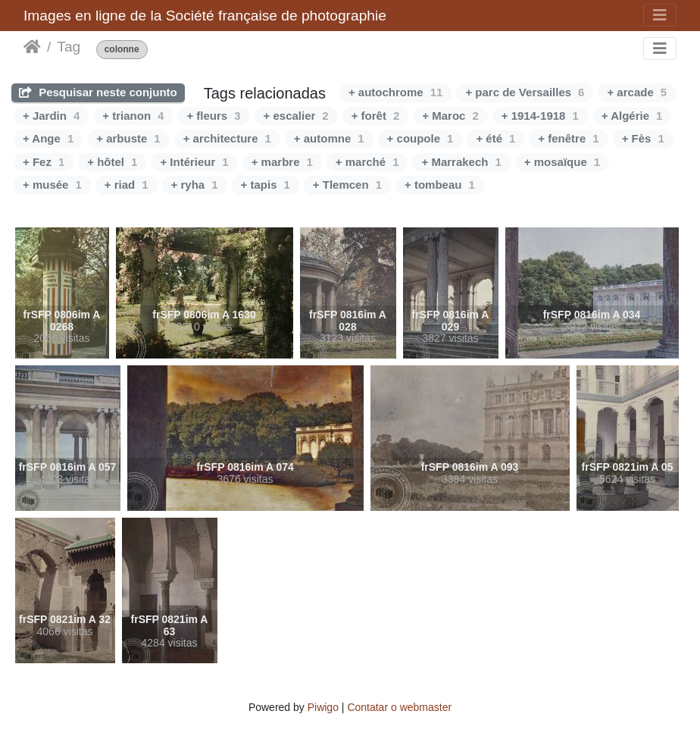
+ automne (329, 138)
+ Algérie (632, 116)
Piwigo (323, 707)
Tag (69, 47)
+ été (495, 138)
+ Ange (48, 138)
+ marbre (282, 162)
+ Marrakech (461, 162)
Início (32, 47)
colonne (122, 50)
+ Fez (44, 162)
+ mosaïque (562, 162)
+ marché (367, 162)
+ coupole (420, 138)
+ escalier (296, 116)
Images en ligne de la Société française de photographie (205, 16)
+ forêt (376, 116)
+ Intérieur (194, 162)
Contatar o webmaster (399, 707)
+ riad (127, 185)
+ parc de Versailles (525, 92)
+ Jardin (51, 116)
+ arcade (637, 92)
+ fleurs (213, 116)
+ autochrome (395, 92)
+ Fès (643, 138)
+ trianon (133, 116)
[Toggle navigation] (660, 15)
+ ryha (195, 185)
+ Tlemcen (347, 185)
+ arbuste (128, 138)
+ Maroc (450, 116)
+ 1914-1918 (540, 116)
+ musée (52, 185)
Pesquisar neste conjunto (98, 92)
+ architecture (227, 138)
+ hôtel (112, 162)
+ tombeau (440, 185)
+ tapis (266, 185)
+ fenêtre (568, 138)
